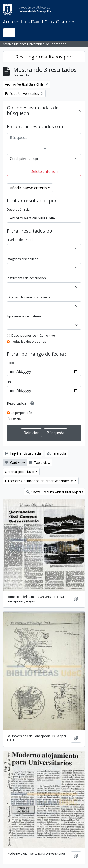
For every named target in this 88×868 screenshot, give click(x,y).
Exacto (16, 419)
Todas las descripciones (29, 342)
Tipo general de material (24, 316)
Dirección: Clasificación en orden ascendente (39, 481)
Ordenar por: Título (20, 472)
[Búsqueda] (44, 138)
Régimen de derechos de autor (29, 297)
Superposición (22, 413)
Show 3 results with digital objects (55, 492)
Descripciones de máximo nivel (34, 335)
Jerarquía (56, 453)
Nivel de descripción (21, 240)
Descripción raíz (18, 209)
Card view (15, 463)
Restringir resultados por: (44, 57)
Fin (9, 382)
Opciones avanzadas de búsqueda (33, 110)
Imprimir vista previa (23, 453)
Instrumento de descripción (26, 278)
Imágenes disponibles (23, 259)
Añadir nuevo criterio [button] (28, 188)
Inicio (10, 363)
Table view (40, 463)
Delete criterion (44, 171)
